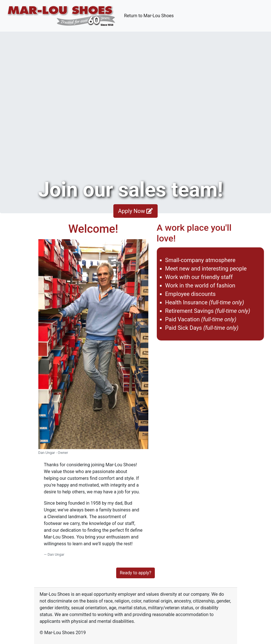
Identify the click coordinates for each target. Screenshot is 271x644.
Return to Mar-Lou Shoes (150, 15)
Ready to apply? (135, 573)
